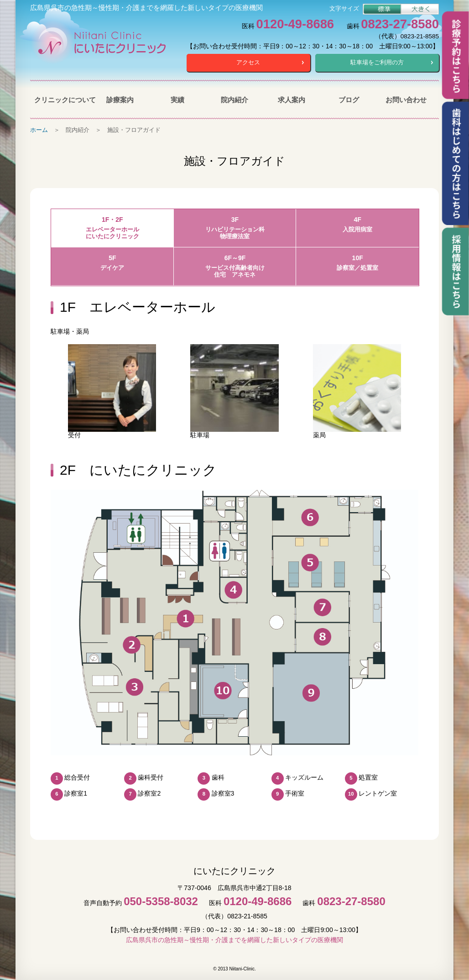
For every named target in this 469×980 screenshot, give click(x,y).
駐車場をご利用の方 (377, 62)
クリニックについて (63, 99)
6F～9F (235, 266)
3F (235, 228)
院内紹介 (234, 99)
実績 (177, 99)
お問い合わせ (406, 99)
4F (357, 224)
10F (357, 263)
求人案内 (292, 99)
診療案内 (120, 99)
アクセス (248, 62)
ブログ (349, 99)
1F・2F (112, 228)
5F (112, 263)
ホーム (39, 129)
